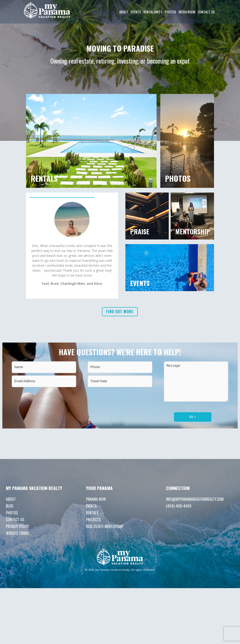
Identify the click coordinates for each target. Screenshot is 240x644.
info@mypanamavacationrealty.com (195, 506)
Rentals (92, 520)
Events (136, 12)
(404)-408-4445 (179, 513)
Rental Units (153, 12)
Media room (187, 12)
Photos (171, 12)
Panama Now (96, 506)
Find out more (120, 342)
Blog (10, 513)
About (124, 12)
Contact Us (206, 12)
